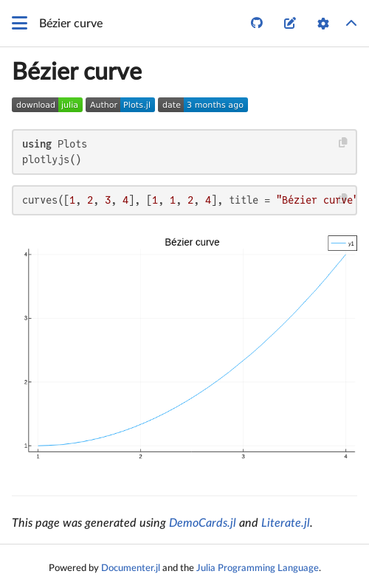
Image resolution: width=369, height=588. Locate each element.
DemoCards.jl (203, 523)
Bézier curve (77, 72)
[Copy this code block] (344, 143)
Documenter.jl (131, 568)
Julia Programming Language (258, 568)
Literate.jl (286, 523)
